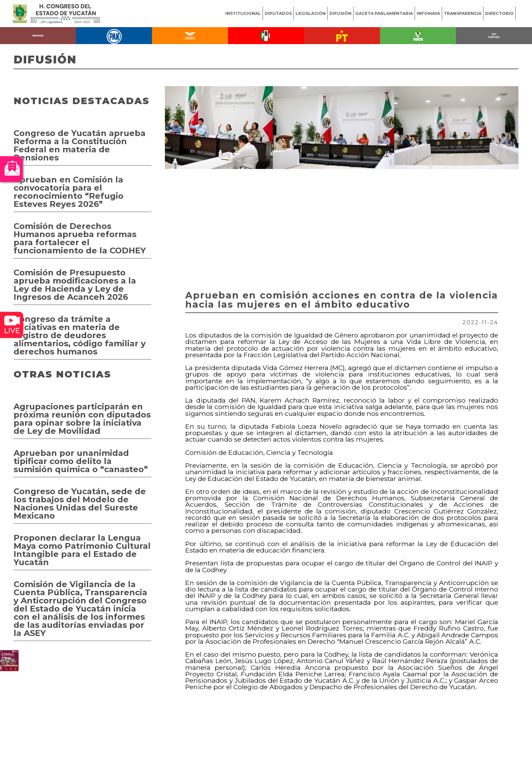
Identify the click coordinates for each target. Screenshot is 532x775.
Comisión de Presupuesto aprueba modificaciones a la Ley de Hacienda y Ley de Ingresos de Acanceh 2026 (75, 285)
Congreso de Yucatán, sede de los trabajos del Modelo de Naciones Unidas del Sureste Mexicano (80, 503)
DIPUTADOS (278, 13)
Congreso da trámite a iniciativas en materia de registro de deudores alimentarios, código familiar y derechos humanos (80, 335)
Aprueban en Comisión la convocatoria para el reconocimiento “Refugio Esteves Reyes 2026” (69, 192)
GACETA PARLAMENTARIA (384, 13)
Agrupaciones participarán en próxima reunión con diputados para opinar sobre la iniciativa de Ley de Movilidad (82, 419)
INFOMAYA (428, 13)
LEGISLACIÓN (311, 13)
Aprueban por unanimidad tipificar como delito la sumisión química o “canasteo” (81, 461)
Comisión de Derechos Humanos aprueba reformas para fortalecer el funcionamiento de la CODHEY (80, 238)
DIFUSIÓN (340, 13)
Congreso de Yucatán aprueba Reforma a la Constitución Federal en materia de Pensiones (80, 145)
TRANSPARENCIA (463, 13)
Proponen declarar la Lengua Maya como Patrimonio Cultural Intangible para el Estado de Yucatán (82, 550)
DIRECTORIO (499, 13)
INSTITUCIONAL (243, 13)
